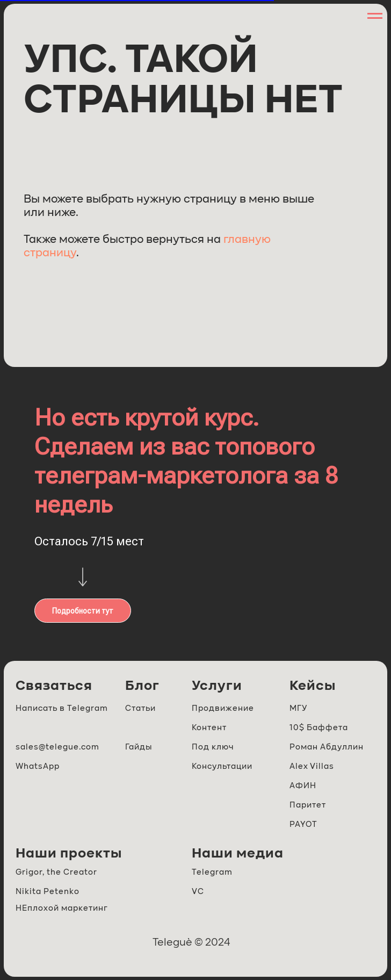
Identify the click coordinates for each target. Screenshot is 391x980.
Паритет (308, 805)
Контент (209, 728)
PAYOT (303, 824)
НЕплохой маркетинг (62, 908)
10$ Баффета (319, 728)
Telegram (212, 872)
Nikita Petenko (48, 892)
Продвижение (223, 708)
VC (198, 892)
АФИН (303, 786)
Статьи (140, 708)
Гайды (139, 747)
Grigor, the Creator (56, 872)
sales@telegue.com (57, 747)
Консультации (222, 766)
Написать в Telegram (62, 708)
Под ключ (213, 747)
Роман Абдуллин (327, 747)
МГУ (298, 708)
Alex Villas (312, 766)
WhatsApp (38, 766)
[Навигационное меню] (375, 16)
